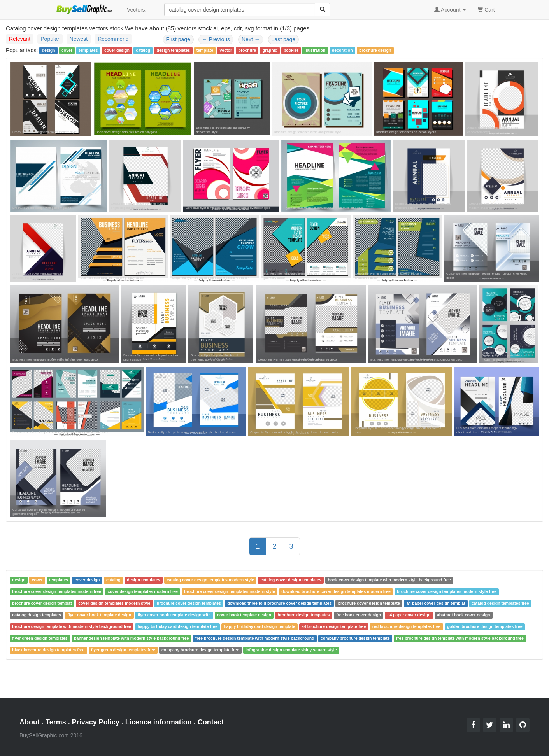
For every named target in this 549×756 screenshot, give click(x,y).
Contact (211, 722)
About (30, 722)
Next (251, 39)
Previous (216, 39)
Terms (56, 722)
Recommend (113, 39)
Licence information (159, 722)
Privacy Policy (96, 722)
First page (178, 39)
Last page (284, 39)
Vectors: (137, 10)
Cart (486, 9)
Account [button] (450, 10)
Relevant (20, 39)
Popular (50, 39)
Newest (79, 39)
